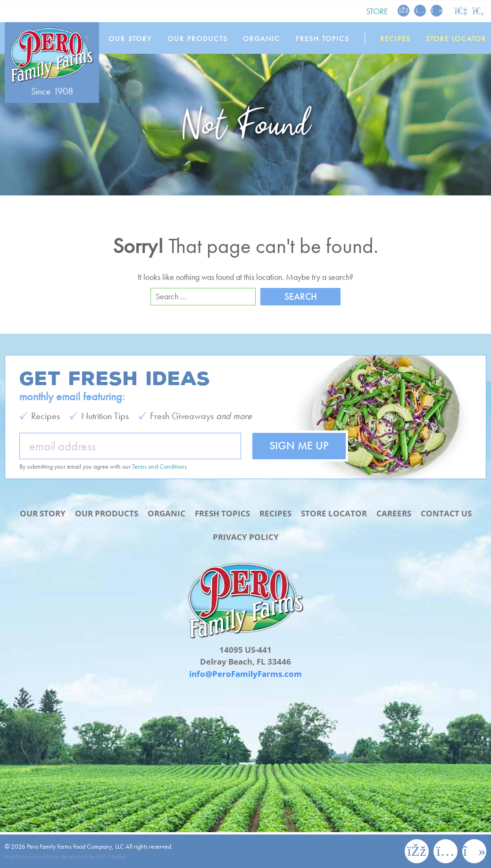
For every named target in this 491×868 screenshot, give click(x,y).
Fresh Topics (323, 39)
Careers (394, 513)
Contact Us (446, 513)
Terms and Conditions (159, 466)
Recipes (395, 39)
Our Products (198, 39)
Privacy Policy (246, 537)
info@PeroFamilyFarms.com (245, 674)
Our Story (130, 39)
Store (377, 11)
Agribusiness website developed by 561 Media (65, 856)
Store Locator (456, 39)
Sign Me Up (299, 445)
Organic (262, 39)
